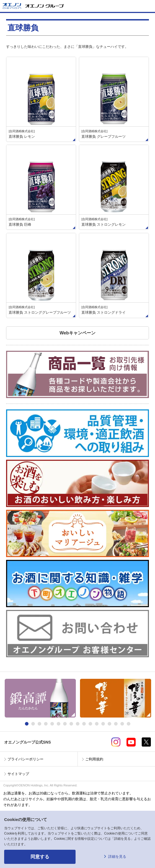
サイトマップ (18, 774)
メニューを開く (149, 6)
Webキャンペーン (77, 333)
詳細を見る (117, 857)
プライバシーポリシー (25, 759)
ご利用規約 (94, 759)
